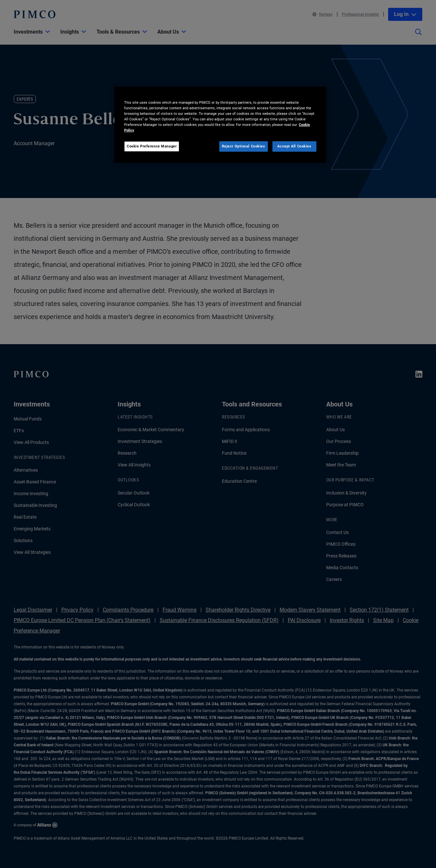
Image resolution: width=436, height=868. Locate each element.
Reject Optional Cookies (244, 146)
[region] (220, 125)
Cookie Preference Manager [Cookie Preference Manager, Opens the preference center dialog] (152, 146)
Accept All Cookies (294, 146)
